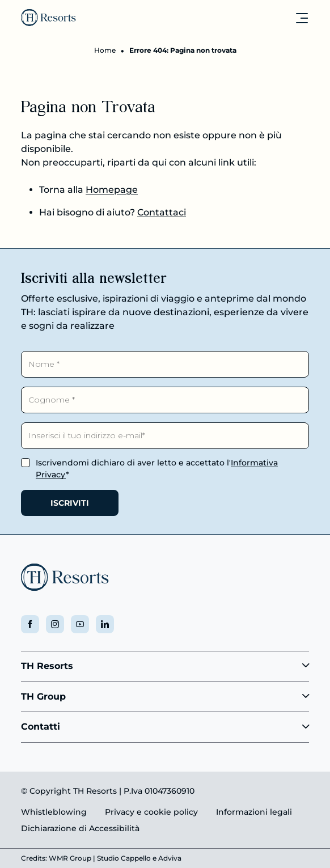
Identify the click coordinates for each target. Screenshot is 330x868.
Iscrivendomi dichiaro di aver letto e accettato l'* (157, 469)
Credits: (34, 858)
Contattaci (162, 212)
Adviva (170, 858)
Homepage (112, 190)
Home (105, 50)
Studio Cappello (124, 858)
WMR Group (70, 858)
